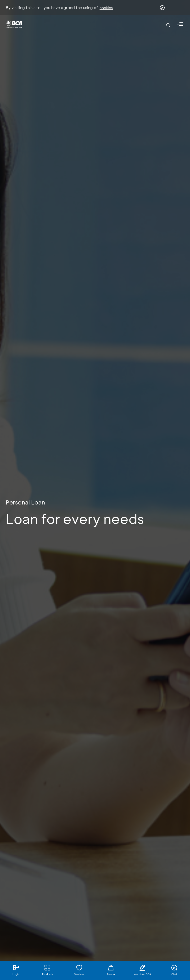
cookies (106, 8)
